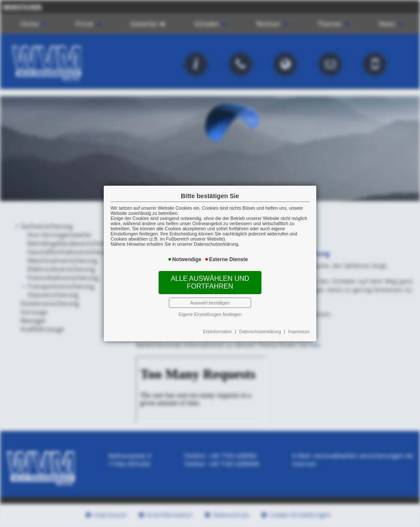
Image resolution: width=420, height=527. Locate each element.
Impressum (299, 332)
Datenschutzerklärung (260, 332)
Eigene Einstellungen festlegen (210, 314)
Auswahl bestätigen (210, 303)
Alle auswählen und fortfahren (210, 282)
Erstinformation (217, 332)
